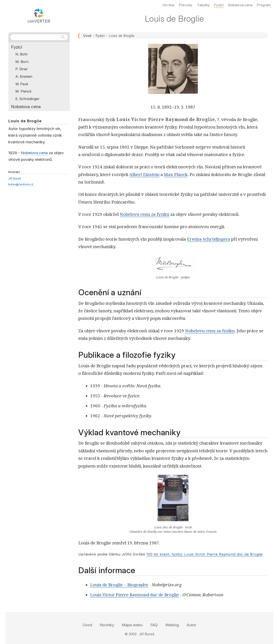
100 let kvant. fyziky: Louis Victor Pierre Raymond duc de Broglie (205, 554)
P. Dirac (22, 69)
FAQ (154, 625)
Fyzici (100, 36)
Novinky (107, 625)
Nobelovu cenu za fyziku (144, 214)
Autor (191, 625)
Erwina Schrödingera (209, 239)
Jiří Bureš (15, 178)
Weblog (172, 625)
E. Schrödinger (27, 99)
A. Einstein (24, 76)
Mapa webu (132, 625)
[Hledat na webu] (39, 37)
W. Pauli (22, 84)
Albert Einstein (144, 174)
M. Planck (23, 91)
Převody (186, 5)
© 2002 (131, 634)
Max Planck (176, 174)
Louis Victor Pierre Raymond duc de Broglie (135, 595)
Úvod (87, 36)
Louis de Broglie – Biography (119, 585)
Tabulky (203, 5)
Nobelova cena (26, 107)
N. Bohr (22, 54)
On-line (168, 5)
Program (264, 5)
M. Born (22, 62)
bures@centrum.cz (21, 184)
